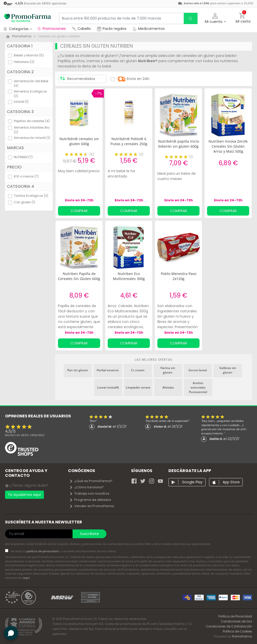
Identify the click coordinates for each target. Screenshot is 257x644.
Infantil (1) (21, 102)
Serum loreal (198, 370)
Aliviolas (168, 387)
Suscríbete (89, 534)
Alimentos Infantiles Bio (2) (32, 130)
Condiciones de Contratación (229, 626)
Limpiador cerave (138, 387)
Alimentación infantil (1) (32, 138)
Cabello (81, 29)
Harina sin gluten (168, 370)
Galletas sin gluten (228, 370)
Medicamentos (149, 29)
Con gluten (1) (24, 202)
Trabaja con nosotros (89, 493)
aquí (26, 578)
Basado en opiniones (25, 435)
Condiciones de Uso (236, 621)
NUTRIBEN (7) (23, 157)
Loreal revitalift (108, 387)
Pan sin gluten (78, 370)
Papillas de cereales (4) (32, 121)
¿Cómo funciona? (86, 487)
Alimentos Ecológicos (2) (30, 94)
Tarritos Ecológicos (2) (31, 196)
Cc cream (138, 370)
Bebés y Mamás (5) (29, 55)
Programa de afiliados (90, 500)
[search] (190, 18)
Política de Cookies (237, 631)
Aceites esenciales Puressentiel (198, 387)
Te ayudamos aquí (24, 495)
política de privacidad (43, 551)
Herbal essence (108, 370)
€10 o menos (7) (26, 176)
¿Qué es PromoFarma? (91, 481)
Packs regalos (112, 29)
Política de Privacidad (235, 616)
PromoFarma (242, 636)
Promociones (51, 29)
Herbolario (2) (24, 62)
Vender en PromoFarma (92, 506)
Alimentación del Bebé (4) (31, 83)
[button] (215, 18)
